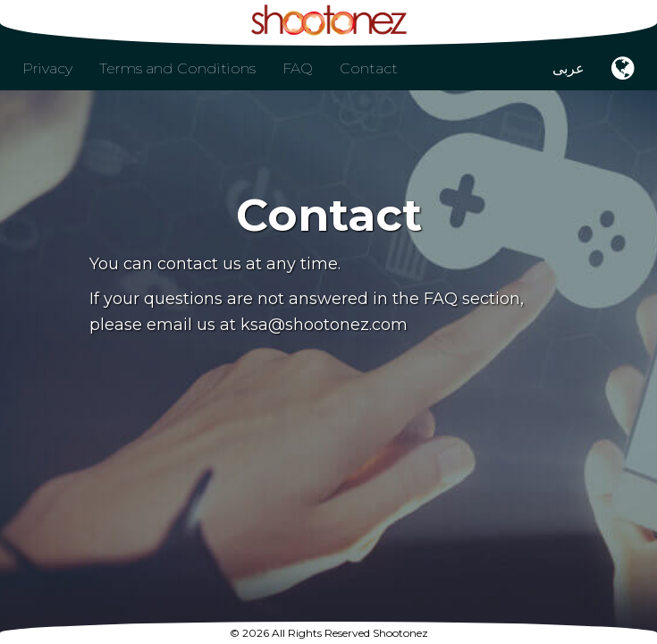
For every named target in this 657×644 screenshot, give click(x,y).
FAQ (298, 68)
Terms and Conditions (177, 68)
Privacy (47, 68)
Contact (369, 68)
